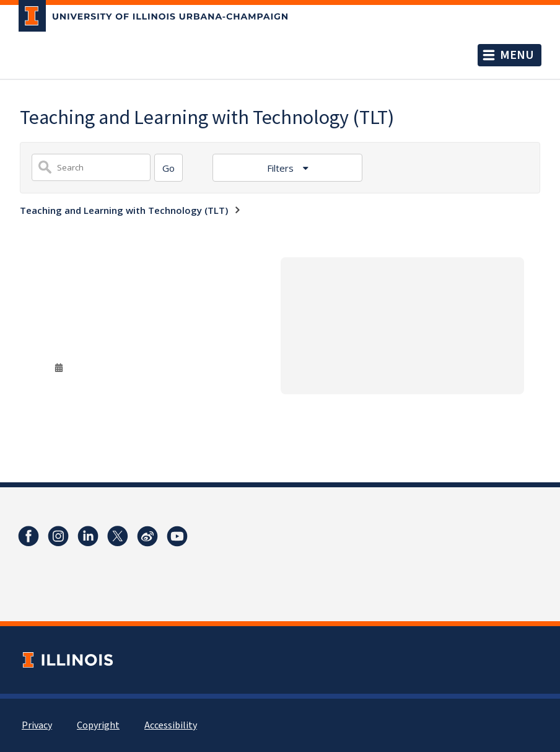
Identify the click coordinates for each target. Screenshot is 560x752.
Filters (282, 168)
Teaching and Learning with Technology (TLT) (124, 210)
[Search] (168, 168)
